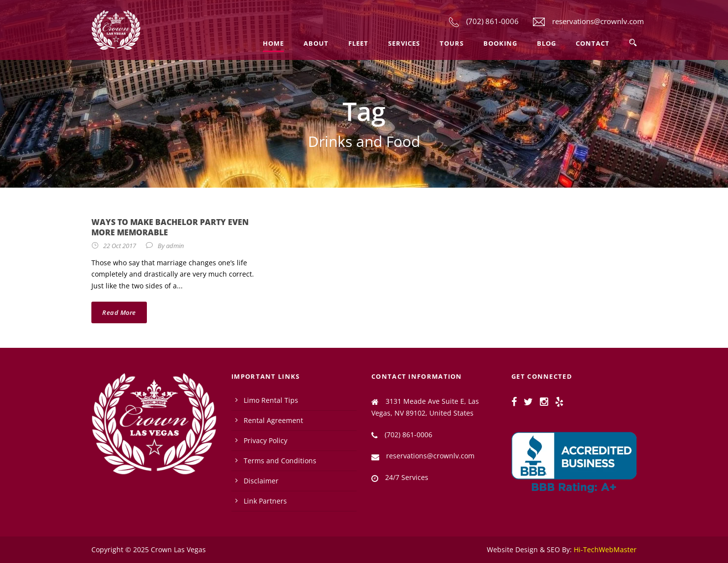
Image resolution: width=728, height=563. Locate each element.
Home (273, 43)
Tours (452, 43)
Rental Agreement (273, 420)
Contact (593, 43)
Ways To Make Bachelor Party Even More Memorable (170, 227)
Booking (500, 43)
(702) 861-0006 (492, 21)
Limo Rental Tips (271, 400)
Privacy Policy (266, 440)
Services (404, 43)
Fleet (358, 43)
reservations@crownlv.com (598, 21)
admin (175, 246)
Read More (119, 312)
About (316, 43)
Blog (546, 43)
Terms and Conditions (280, 461)
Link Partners (265, 501)
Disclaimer (261, 481)
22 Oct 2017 (120, 246)
